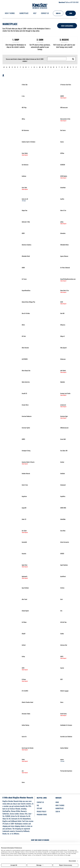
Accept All (14, 865)
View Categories (67, 26)
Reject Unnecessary (66, 865)
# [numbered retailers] (4, 67)
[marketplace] (24, 13)
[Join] (71, 13)
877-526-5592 (75, 2)
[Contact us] (45, 13)
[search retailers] (73, 59)
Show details (72, 861)
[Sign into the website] (58, 13)
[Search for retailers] (57, 59)
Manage (40, 865)
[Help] (35, 13)
